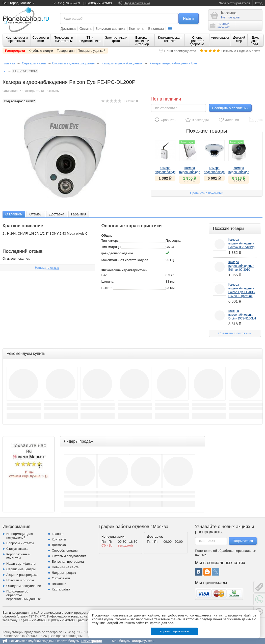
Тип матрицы (111, 247)
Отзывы (54, 91)
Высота (107, 288)
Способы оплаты (65, 550)
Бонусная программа (68, 562)
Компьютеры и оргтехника (17, 39)
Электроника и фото (116, 39)
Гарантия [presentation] (79, 214)
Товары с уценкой (92, 51)
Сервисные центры (21, 569)
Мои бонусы (121, 641)
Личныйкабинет (220, 26)
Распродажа (15, 51)
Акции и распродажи (22, 575)
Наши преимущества (180, 51)
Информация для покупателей (20, 536)
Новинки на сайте (65, 567)
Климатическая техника (170, 39)
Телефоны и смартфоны (64, 39)
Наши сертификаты (21, 564)
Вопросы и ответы (20, 543)
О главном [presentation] (14, 214)
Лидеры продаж (64, 573)
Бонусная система (110, 29)
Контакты (137, 29)
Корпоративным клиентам (18, 556)
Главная (9, 63)
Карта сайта (61, 589)
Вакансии (156, 29)
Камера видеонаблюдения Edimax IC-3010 (241, 266)
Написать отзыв (47, 268)
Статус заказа (17, 549)
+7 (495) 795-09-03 (66, 3)
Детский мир (239, 39)
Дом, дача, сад (255, 41)
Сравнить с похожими (207, 193)
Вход (259, 3)
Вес (104, 275)
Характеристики (32, 91)
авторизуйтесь (143, 641)
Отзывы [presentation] (36, 214)
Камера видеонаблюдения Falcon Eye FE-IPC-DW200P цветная (242, 290)
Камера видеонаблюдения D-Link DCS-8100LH (242, 315)
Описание (10, 91)
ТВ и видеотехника (90, 39)
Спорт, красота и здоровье (197, 41)
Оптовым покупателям (69, 556)
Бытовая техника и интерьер (142, 41)
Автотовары (220, 38)
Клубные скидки (41, 51)
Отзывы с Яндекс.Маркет (241, 51)
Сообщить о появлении (230, 108)
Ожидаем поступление (24, 586)
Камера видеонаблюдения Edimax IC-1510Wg (242, 243)
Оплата (86, 29)
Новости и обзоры (20, 580)
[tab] (14, 214)
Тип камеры (110, 241)
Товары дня (66, 51)
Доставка (68, 29)
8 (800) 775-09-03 (99, 3)
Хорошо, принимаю (174, 631)
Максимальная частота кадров (125, 260)
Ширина (107, 281)
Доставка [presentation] (57, 214)
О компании (61, 578)
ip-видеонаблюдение (117, 253)
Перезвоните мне (137, 3)
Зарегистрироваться (235, 3)
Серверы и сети (41, 39)
